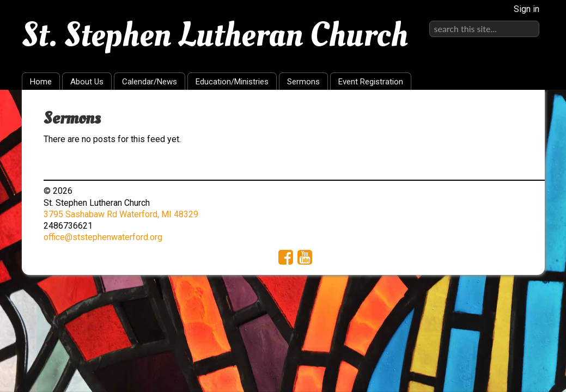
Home (41, 82)
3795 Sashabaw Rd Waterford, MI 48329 (121, 214)
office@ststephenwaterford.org (103, 237)
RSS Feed (515, 115)
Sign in (527, 9)
